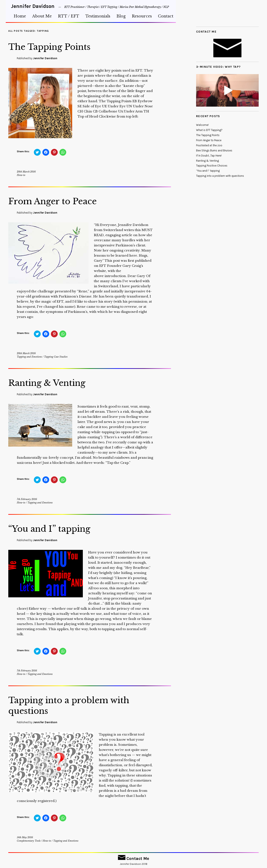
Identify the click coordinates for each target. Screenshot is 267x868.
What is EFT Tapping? (209, 130)
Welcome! (202, 125)
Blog (121, 16)
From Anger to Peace (57, 201)
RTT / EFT (69, 16)
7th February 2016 (27, 499)
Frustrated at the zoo (209, 145)
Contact (166, 16)
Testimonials (98, 16)
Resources (142, 16)
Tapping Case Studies (56, 357)
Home (20, 16)
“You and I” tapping (53, 529)
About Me (42, 16)
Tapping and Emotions (29, 357)
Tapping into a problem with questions (75, 705)
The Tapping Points (53, 47)
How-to (21, 175)
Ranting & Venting (50, 383)
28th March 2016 (26, 172)
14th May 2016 (25, 837)
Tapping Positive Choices (212, 166)
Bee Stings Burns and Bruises (214, 150)
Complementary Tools (29, 841)
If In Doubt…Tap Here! (209, 156)
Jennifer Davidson (33, 6)
